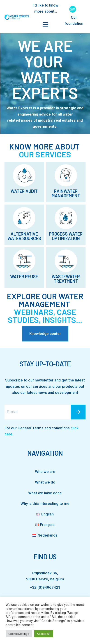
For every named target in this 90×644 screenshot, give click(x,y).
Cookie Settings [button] (19, 634)
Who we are (45, 472)
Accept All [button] (44, 634)
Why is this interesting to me (45, 504)
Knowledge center (45, 334)
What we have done (45, 493)
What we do (45, 482)
